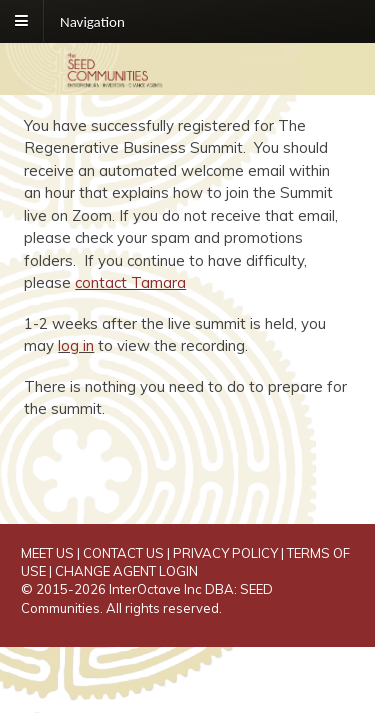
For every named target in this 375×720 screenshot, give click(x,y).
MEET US (47, 553)
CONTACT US (123, 553)
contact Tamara (130, 282)
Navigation (92, 21)
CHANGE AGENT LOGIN (126, 571)
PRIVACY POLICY (225, 553)
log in (76, 345)
